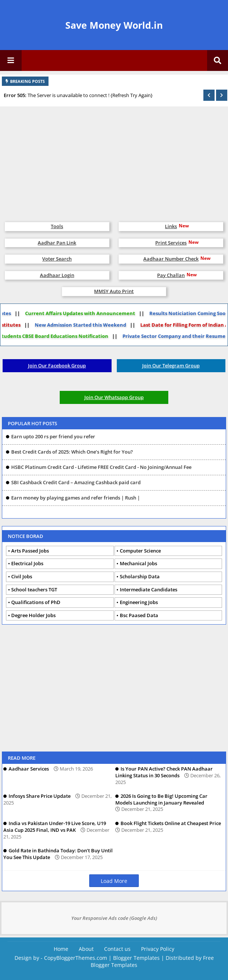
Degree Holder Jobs (33, 615)
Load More (114, 881)
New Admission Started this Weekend (86, 325)
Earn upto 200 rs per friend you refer (53, 436)
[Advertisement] (114, 161)
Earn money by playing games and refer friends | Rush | (76, 498)
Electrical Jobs (27, 563)
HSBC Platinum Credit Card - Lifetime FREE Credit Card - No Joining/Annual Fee (101, 467)
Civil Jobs (22, 576)
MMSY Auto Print (114, 291)
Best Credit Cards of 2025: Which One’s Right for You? (72, 452)
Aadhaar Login (57, 275)
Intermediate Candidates (149, 589)
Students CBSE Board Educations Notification (59, 336)
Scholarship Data (140, 576)
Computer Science (140, 551)
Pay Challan (171, 275)
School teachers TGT (34, 589)
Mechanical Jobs (138, 563)
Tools (57, 226)
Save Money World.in (114, 25)
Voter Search (57, 259)
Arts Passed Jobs (30, 551)
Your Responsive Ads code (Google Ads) (114, 918)
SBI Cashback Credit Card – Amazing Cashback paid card (76, 482)
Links (171, 226)
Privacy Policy (158, 949)
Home (61, 949)
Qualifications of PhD (36, 602)
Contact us (117, 949)
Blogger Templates (136, 958)
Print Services (171, 243)
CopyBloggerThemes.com (76, 958)
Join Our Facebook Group (57, 365)
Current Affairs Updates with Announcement (74, 313)
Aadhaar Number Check (171, 259)
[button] (209, 95)
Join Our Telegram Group (171, 365)
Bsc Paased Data (139, 615)
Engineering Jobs (139, 602)
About (86, 949)
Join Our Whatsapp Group (114, 397)
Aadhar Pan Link (57, 243)
